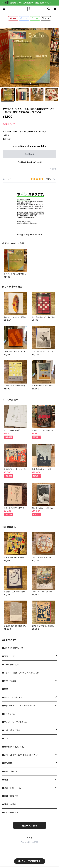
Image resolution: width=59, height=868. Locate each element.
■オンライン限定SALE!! (12, 648)
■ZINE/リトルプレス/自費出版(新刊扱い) (20, 755)
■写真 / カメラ (9, 656)
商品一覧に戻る (30, 826)
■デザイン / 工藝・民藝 (12, 697)
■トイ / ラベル (9, 714)
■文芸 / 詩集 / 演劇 (11, 730)
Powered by (30, 842)
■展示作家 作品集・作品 (13, 747)
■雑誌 (5, 780)
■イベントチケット (10, 813)
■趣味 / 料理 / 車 (10, 796)
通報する (53, 169)
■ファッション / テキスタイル (15, 722)
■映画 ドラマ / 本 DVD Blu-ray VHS (19, 706)
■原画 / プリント (10, 771)
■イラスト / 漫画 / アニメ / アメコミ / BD (20, 673)
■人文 (5, 739)
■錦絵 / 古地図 (9, 804)
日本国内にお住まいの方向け (30, 162)
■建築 (5, 689)
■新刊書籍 (7, 763)
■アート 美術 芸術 (10, 665)
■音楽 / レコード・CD (12, 788)
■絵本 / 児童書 (9, 681)
